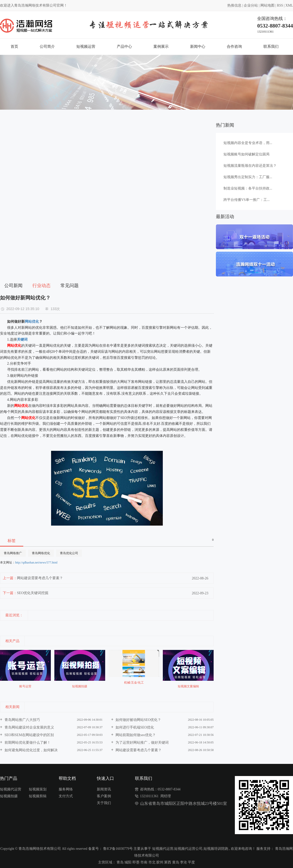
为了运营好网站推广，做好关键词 (142, 743)
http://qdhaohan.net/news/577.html (36, 562)
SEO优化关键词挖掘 (33, 593)
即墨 (136, 862)
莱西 (168, 862)
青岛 (120, 862)
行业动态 (41, 286)
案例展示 (161, 46)
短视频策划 (38, 789)
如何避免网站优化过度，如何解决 (31, 750)
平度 (191, 862)
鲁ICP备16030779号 (118, 849)
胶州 (160, 862)
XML (289, 5)
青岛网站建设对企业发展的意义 (29, 727)
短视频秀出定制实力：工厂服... (248, 177)
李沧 (184, 862)
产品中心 (124, 46)
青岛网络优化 (41, 553)
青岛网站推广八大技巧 (22, 720)
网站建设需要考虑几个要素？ (40, 578)
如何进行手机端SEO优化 (134, 727)
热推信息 (234, 5)
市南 (144, 862)
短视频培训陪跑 (216, 849)
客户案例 (104, 796)
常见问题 (70, 286)
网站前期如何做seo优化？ (135, 735)
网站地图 (267, 5)
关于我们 (104, 803)
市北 (152, 862)
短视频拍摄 (9, 796)
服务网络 (66, 789)
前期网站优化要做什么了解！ (27, 743)
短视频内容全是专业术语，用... (248, 143)
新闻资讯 (104, 789)
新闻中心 (198, 46)
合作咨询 (234, 46)
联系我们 (271, 46)
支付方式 (66, 796)
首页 (14, 46)
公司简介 (47, 46)
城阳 (128, 862)
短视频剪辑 (38, 796)
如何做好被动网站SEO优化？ (138, 720)
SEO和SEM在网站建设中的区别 (29, 735)
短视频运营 (86, 46)
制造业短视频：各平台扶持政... (248, 188)
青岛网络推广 (13, 553)
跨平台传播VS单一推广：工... (246, 200)
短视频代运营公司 (188, 849)
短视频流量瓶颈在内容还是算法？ (250, 166)
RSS (280, 5)
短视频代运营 (11, 789)
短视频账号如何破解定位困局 (246, 154)
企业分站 (251, 5)
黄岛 (176, 862)
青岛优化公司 (69, 553)
